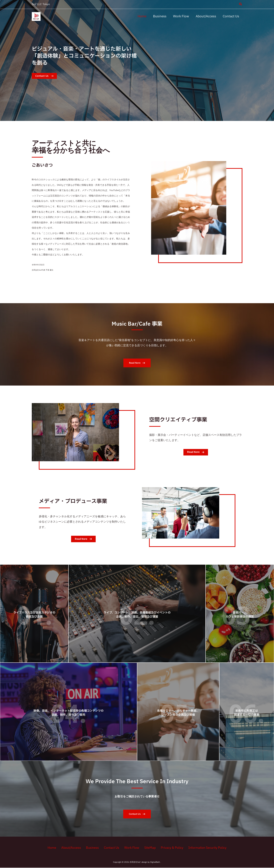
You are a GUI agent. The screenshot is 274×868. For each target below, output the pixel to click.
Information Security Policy (203, 848)
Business (93, 848)
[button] (241, 5)
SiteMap (148, 848)
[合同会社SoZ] (36, 16)
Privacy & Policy (168, 848)
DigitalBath (155, 863)
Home (55, 848)
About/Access (73, 848)
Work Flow (130, 848)
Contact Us (111, 848)
